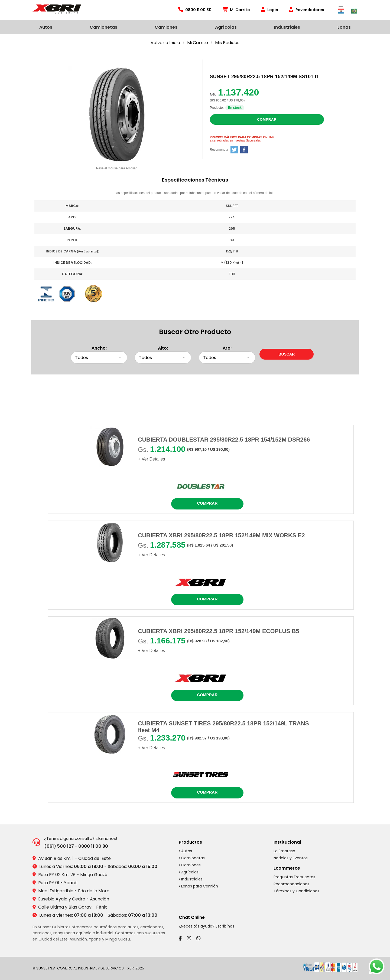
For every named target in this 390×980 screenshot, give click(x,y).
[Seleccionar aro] (227, 358)
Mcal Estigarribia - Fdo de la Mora (74, 891)
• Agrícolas (189, 872)
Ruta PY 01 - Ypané (58, 883)
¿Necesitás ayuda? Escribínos (207, 926)
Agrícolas (226, 27)
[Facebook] (180, 938)
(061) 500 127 (59, 846)
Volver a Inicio (165, 43)
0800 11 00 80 (93, 846)
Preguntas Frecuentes (294, 877)
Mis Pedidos (227, 43)
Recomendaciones (291, 884)
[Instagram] (189, 938)
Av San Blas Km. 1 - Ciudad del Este (74, 858)
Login (269, 10)
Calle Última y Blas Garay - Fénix (73, 907)
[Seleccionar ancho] (99, 358)
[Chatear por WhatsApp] (376, 966)
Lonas (344, 27)
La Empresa (284, 851)
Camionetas (103, 27)
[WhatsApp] (199, 938)
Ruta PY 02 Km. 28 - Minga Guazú (73, 875)
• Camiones (190, 865)
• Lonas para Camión (198, 886)
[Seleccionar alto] (163, 358)
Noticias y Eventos (291, 858)
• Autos (185, 851)
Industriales (287, 27)
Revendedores (307, 10)
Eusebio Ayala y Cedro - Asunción (74, 899)
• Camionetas (192, 858)
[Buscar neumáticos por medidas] (287, 354)
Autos (46, 27)
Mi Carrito (236, 10)
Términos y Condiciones (296, 891)
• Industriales (191, 879)
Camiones (166, 27)
